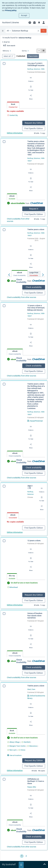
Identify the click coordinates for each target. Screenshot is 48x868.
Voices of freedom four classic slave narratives (34, 616)
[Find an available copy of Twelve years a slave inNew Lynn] (9, 750)
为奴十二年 (30, 487)
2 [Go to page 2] (26, 856)
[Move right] (43, 274)
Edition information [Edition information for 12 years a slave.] (15, 605)
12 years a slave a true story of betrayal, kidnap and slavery (36, 308)
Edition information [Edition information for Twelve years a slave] (12, 771)
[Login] (44, 23)
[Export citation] (31, 79)
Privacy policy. (11, 10)
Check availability (34, 287)
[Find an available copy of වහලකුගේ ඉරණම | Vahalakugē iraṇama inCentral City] (13, 115)
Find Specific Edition (34, 128)
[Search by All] (9, 31)
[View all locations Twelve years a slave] (12, 755)
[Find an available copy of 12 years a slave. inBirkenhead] (13, 587)
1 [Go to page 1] (22, 856)
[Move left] (9, 274)
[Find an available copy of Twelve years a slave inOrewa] (19, 750)
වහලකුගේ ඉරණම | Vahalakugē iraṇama (36, 64)
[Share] (31, 96)
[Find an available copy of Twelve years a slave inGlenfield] (23, 742)
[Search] (44, 31)
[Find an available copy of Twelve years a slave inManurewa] (30, 746)
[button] (30, 23)
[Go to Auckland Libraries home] (11, 23)
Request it (34, 209)
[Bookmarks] (39, 23)
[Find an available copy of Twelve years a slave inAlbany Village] (11, 742)
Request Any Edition (34, 123)
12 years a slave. (34, 541)
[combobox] (24, 31)
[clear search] (38, 31)
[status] (24, 40)
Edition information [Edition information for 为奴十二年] (15, 532)
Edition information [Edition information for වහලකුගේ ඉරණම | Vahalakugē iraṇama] (15, 133)
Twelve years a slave (36, 229)
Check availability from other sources (18, 220)
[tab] (13, 105)
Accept (24, 15)
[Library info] (34, 23)
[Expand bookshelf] (44, 864)
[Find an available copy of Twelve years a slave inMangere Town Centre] (14, 746)
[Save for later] (31, 87)
